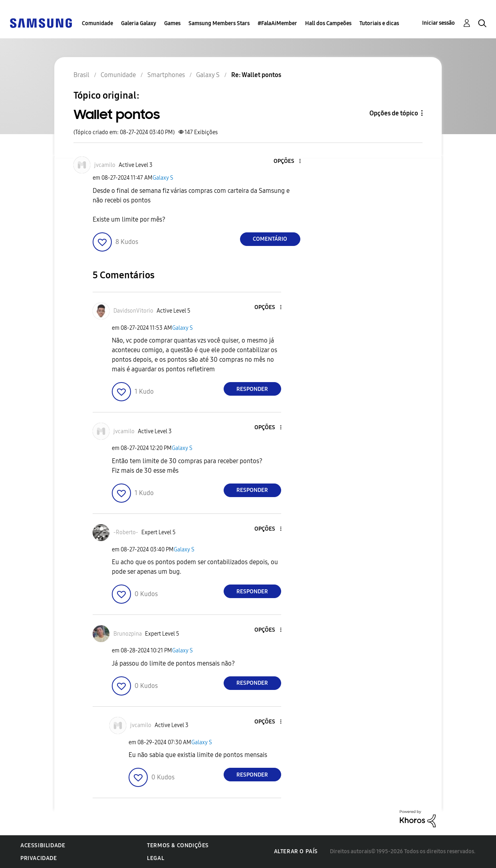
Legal (156, 858)
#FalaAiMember (277, 23)
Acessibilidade (43, 845)
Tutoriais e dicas (379, 23)
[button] (286, 162)
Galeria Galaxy (139, 23)
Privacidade (39, 858)
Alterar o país (296, 851)
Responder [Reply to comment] (252, 389)
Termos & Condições (178, 845)
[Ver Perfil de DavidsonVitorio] (133, 311)
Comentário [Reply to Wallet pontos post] (270, 239)
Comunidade (97, 23)
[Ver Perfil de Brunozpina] (128, 634)
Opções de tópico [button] (394, 113)
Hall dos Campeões (328, 23)
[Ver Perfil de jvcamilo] (105, 165)
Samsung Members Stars (219, 23)
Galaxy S (163, 178)
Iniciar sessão (438, 23)
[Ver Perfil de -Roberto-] (126, 532)
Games (172, 23)
